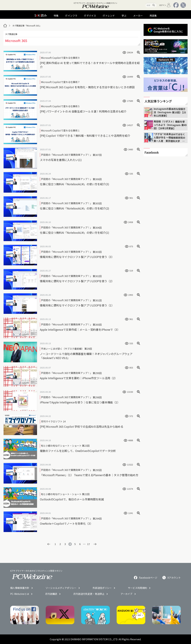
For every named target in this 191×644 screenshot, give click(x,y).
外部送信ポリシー (102, 588)
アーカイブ (126, 594)
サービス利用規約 (137, 588)
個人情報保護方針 (20, 588)
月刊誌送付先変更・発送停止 (89, 594)
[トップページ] (5, 26)
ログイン (165, 5)
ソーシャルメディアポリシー (61, 588)
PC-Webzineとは (20, 594)
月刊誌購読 (51, 594)
